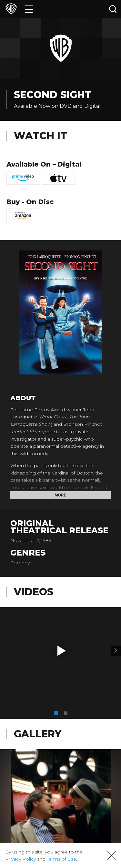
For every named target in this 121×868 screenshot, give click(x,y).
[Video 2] (116, 651)
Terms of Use (61, 859)
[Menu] (29, 9)
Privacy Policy (20, 859)
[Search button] (113, 9)
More (61, 495)
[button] (62, 651)
